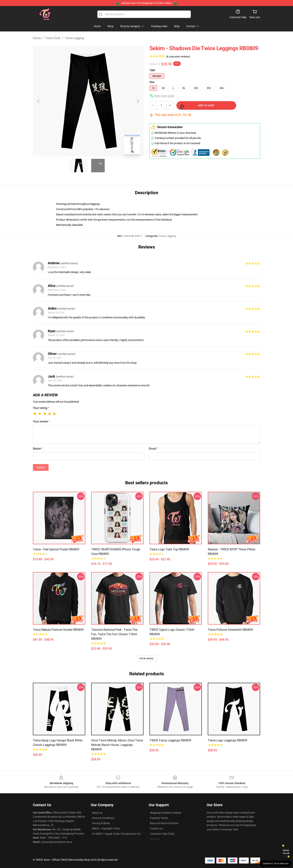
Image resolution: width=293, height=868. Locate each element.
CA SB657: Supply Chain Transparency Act (116, 834)
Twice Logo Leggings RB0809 (228, 740)
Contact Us (156, 828)
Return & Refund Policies (164, 823)
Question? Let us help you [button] (276, 864)
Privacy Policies (101, 823)
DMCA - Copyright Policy (106, 828)
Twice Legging (74, 38)
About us (97, 813)
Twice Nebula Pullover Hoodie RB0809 (58, 630)
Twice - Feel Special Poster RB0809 (56, 549)
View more (146, 659)
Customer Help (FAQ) (162, 834)
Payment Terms (159, 818)
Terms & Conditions (103, 818)
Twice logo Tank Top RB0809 (169, 549)
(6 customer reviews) (178, 57)
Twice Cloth (53, 38)
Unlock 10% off (286, 852)
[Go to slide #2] (98, 166)
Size (152, 82)
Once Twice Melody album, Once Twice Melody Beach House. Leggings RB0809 (117, 745)
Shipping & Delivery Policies (165, 813)
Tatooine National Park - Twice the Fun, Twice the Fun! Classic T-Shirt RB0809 (114, 634)
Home (37, 38)
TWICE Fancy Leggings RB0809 (170, 740)
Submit (41, 467)
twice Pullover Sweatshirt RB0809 (230, 630)
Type (152, 70)
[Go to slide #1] (78, 166)
